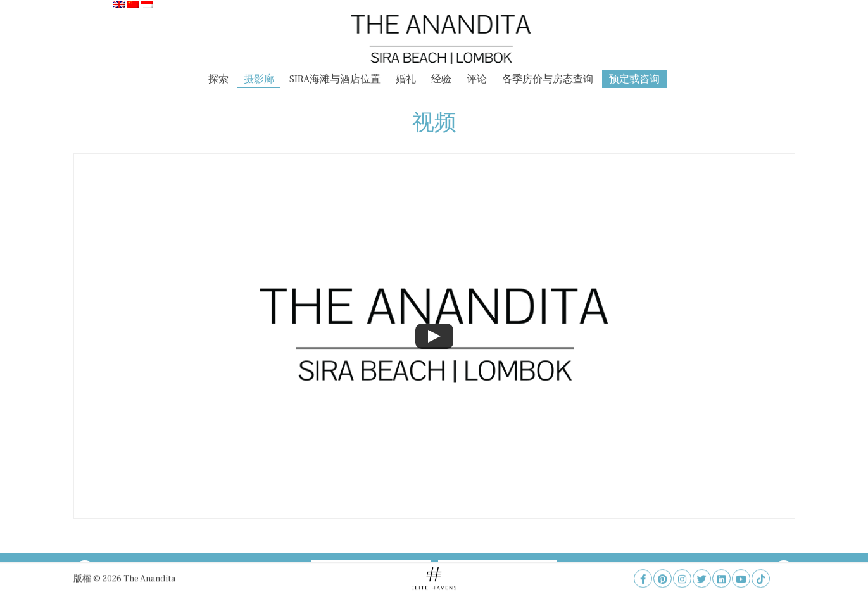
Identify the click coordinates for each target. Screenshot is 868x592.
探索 (218, 79)
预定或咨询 (634, 79)
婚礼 (406, 79)
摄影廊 (259, 79)
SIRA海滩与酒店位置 (335, 79)
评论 (477, 79)
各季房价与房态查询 (548, 79)
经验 (441, 79)
